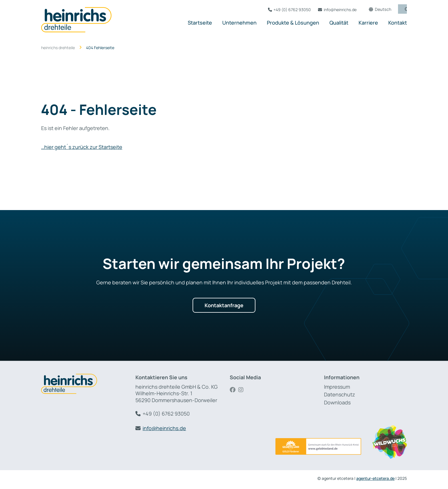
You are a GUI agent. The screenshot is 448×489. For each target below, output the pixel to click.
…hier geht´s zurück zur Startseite (82, 147)
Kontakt (398, 23)
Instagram (243, 390)
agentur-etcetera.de (375, 478)
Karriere (368, 23)
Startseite (200, 23)
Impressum (337, 387)
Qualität (339, 23)
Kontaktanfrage (224, 305)
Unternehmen (239, 23)
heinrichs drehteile (58, 48)
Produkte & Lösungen (293, 23)
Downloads (337, 402)
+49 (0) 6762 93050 (290, 10)
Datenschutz (340, 394)
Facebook (234, 390)
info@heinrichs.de (338, 10)
